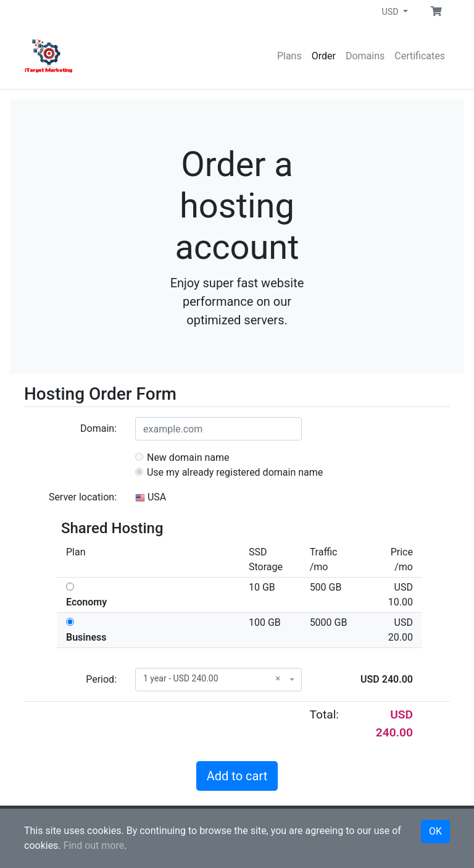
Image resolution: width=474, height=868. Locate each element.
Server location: (83, 497)
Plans (289, 56)
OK (435, 831)
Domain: (98, 428)
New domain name (182, 457)
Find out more (94, 845)
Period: (101, 679)
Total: (325, 714)
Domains (365, 56)
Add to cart (237, 776)
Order (324, 56)
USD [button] (391, 12)
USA (151, 497)
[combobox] (218, 680)
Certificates (420, 56)
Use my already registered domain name (229, 472)
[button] (436, 12)
